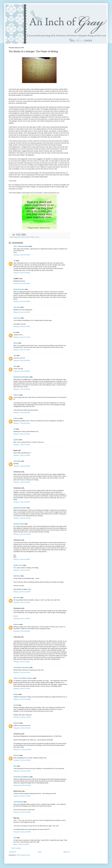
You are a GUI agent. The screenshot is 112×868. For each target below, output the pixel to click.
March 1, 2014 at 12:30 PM (21, 844)
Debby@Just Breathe (20, 508)
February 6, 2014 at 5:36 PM (22, 284)
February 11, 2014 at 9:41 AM (22, 728)
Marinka (16, 694)
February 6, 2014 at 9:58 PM (22, 360)
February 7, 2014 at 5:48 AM (22, 389)
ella (15, 429)
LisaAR (16, 705)
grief (19, 237)
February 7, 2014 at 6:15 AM (22, 413)
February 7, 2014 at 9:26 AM (22, 502)
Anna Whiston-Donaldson (21, 668)
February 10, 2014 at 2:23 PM (22, 717)
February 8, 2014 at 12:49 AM (22, 592)
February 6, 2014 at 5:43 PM (22, 301)
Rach (15, 766)
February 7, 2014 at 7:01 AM (22, 445)
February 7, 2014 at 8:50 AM (22, 466)
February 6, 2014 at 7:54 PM (22, 350)
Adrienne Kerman (19, 524)
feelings (16, 237)
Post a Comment (16, 848)
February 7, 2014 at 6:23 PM (22, 570)
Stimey (16, 343)
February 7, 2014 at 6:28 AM (22, 423)
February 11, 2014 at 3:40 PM (22, 760)
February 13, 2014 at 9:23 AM (22, 785)
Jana (15, 838)
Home (40, 852)
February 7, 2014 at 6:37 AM (22, 434)
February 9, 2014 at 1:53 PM (22, 662)
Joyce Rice (17, 307)
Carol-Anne (17, 318)
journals (23, 237)
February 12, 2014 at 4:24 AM (22, 771)
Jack (15, 356)
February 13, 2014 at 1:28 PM (22, 796)
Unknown (16, 395)
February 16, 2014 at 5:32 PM (22, 832)
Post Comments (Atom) (23, 855)
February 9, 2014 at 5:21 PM (22, 673)
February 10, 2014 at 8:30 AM (22, 699)
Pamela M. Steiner (19, 289)
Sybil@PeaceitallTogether (21, 377)
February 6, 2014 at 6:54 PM (22, 312)
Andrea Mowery (18, 802)
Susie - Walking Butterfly (21, 246)
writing (28, 237)
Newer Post (12, 852)
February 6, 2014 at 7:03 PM (22, 327)
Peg (15, 332)
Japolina (16, 440)
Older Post (66, 852)
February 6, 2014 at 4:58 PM (22, 273)
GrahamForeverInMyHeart (21, 777)
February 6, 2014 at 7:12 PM (22, 337)
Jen (15, 261)
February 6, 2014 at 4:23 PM (22, 255)
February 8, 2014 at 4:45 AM (22, 602)
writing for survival (34, 237)
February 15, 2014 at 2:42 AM (22, 812)
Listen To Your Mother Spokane (23, 678)
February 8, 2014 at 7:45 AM (22, 619)
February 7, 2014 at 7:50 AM (22, 455)
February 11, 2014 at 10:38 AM (22, 750)
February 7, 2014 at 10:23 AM (22, 518)
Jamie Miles (17, 461)
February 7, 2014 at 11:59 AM (22, 534)
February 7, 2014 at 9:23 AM (22, 482)
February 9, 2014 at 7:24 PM (22, 689)
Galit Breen (17, 576)
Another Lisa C (18, 565)
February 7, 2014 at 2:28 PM (22, 559)
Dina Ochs (17, 598)
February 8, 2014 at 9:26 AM (22, 631)
